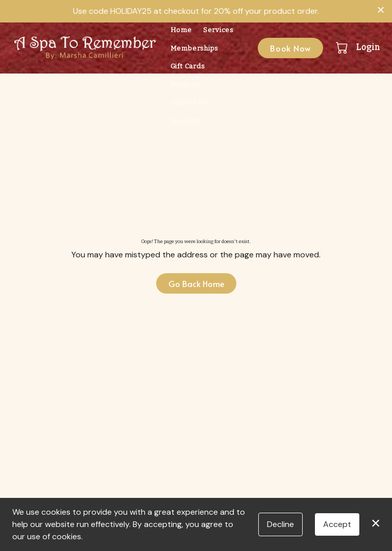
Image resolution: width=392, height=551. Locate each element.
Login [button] (368, 47)
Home (181, 30)
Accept (337, 524)
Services (218, 30)
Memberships (194, 48)
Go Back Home (196, 283)
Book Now (290, 48)
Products (186, 85)
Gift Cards (188, 66)
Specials (185, 121)
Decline (280, 524)
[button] (343, 47)
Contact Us (189, 102)
